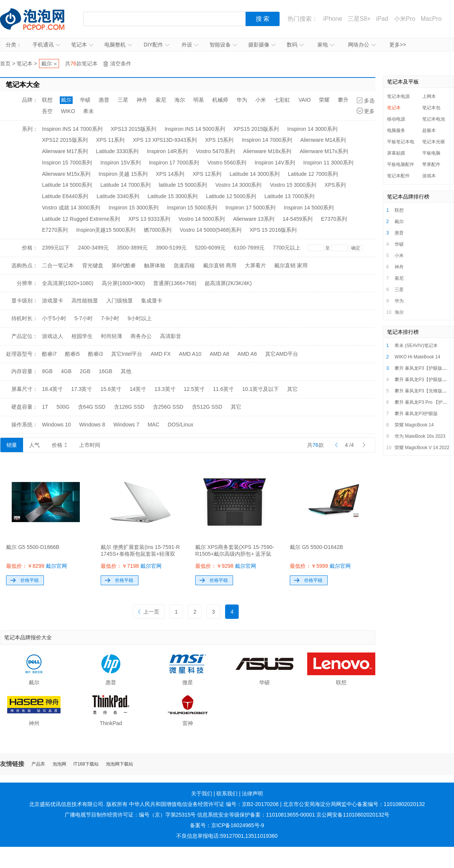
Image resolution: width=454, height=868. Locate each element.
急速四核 (184, 265)
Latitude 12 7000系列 (313, 174)
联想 (47, 100)
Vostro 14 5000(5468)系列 (211, 230)
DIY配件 (157, 45)
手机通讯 (46, 45)
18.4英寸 (52, 389)
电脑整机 (118, 45)
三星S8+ (359, 19)
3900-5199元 (171, 248)
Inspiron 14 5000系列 (309, 208)
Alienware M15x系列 (66, 174)
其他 (126, 371)
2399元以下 (56, 248)
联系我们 (227, 794)
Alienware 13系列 (254, 219)
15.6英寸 (111, 389)
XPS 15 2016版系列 (273, 230)
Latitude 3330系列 (117, 151)
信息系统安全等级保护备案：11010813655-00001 (256, 815)
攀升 (343, 100)
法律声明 (252, 794)
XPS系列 (335, 185)
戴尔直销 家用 (291, 265)
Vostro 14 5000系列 (202, 219)
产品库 (38, 764)
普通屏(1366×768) (175, 283)
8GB (47, 371)
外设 (190, 45)
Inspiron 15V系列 (120, 163)
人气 (34, 445)
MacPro (431, 19)
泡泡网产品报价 (40, 19)
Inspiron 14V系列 (275, 163)
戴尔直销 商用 (220, 265)
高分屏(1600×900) (123, 283)
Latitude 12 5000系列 (231, 196)
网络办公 (362, 45)
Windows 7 (126, 425)
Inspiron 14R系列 (167, 151)
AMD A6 (247, 354)
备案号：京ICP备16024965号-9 (227, 825)
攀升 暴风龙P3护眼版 (416, 414)
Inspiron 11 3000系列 (328, 163)
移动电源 (396, 119)
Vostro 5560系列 (227, 163)
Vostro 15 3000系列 (293, 185)
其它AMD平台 (282, 354)
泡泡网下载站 (120, 764)
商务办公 (141, 336)
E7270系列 (55, 230)
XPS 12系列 (207, 174)
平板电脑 (431, 153)
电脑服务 (396, 130)
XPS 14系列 (170, 174)
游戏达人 (53, 336)
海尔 (180, 100)
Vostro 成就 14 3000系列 (71, 208)
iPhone (333, 19)
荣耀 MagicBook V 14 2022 (422, 448)
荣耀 (324, 100)
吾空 (47, 111)
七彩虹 (282, 100)
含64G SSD (92, 407)
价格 (59, 445)
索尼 (161, 100)
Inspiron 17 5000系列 (250, 208)
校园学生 (82, 336)
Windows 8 (92, 425)
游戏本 (429, 176)
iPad (382, 19)
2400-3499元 (93, 248)
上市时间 (90, 445)
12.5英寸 (194, 389)
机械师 (220, 100)
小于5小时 (54, 318)
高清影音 (171, 336)
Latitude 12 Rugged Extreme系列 (81, 219)
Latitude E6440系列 (65, 196)
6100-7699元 (249, 248)
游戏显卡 (53, 301)
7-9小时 (110, 318)
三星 (123, 100)
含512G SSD (207, 407)
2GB (85, 371)
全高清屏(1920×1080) (68, 283)
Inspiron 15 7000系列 (67, 163)
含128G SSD (129, 407)
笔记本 (82, 45)
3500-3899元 (132, 248)
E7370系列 (334, 219)
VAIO (305, 100)
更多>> (398, 45)
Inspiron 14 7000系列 (267, 140)
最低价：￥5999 (320, 566)
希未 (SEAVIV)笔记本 (416, 346)
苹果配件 (431, 164)
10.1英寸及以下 (260, 389)
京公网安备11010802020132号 (353, 815)
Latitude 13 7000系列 (289, 196)
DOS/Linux (180, 425)
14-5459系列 (298, 219)
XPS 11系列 (110, 140)
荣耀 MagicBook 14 (414, 425)
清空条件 (121, 64)
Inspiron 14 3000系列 (312, 129)
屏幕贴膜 (396, 153)
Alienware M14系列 (323, 140)
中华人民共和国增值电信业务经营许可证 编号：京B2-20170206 (204, 804)
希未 (89, 111)
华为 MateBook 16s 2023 (420, 436)
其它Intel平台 (127, 354)
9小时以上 (140, 318)
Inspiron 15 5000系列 (192, 208)
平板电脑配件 (401, 164)
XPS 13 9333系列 (149, 219)
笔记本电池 (434, 119)
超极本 (429, 130)
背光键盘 (93, 265)
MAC (153, 425)
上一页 (149, 612)
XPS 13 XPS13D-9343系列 (165, 140)
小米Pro (405, 19)
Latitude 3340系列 (118, 196)
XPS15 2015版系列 (256, 129)
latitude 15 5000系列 (183, 185)
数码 (295, 45)
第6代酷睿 (124, 265)
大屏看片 (255, 265)
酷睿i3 (96, 354)
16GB (106, 371)
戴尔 (47, 64)
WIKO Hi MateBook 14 (417, 357)
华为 (242, 100)
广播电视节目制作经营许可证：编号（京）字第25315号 (130, 815)
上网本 (429, 96)
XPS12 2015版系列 (65, 140)
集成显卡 (152, 301)
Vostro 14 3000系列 (238, 185)
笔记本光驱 (434, 142)
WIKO (68, 111)
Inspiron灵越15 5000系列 (106, 230)
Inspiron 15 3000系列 (134, 208)
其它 (292, 389)
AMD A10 (190, 354)
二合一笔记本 (58, 265)
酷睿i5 (72, 354)
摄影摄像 (262, 45)
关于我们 (202, 794)
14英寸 (138, 389)
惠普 (104, 100)
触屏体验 (155, 265)
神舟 (142, 100)
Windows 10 (56, 425)
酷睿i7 (49, 354)
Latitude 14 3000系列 (255, 174)
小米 (261, 100)
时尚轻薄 (112, 336)
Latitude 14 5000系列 (67, 185)
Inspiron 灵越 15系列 (123, 174)
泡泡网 (59, 764)
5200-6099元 (210, 248)
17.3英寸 (82, 389)
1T (45, 407)
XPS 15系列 (219, 140)
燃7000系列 (158, 230)
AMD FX (161, 354)
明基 (199, 100)
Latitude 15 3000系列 (173, 196)
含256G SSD (168, 407)
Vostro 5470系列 (215, 151)
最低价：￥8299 (37, 566)
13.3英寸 (165, 389)
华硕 (85, 100)
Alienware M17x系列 (324, 151)
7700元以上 (287, 248)
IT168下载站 (86, 764)
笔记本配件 (398, 176)
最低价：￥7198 (131, 566)
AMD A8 (219, 354)
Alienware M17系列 (65, 151)
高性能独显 (85, 301)
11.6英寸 (223, 389)
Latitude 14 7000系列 (125, 185)
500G (63, 407)
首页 (5, 64)
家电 (326, 45)
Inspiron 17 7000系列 (174, 163)
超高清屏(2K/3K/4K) (228, 283)
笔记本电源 (398, 96)
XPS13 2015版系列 (134, 129)
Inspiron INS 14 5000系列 (195, 129)
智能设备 (223, 45)
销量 (12, 445)
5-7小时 (84, 318)
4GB (66, 371)
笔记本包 (431, 108)
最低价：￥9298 (226, 566)
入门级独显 (120, 301)
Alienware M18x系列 (267, 151)
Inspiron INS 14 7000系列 (72, 129)
